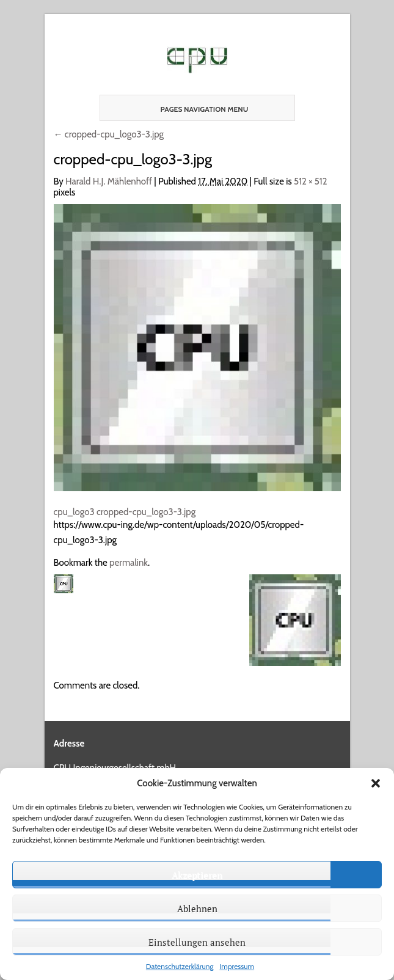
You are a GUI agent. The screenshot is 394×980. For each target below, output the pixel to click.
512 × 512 (311, 181)
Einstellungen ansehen (197, 942)
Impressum (237, 966)
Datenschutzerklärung (180, 966)
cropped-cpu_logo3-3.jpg (109, 134)
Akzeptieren (197, 875)
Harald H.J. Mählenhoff (109, 181)
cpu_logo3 (74, 512)
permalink (129, 563)
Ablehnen (197, 909)
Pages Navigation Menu (194, 109)
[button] (376, 783)
